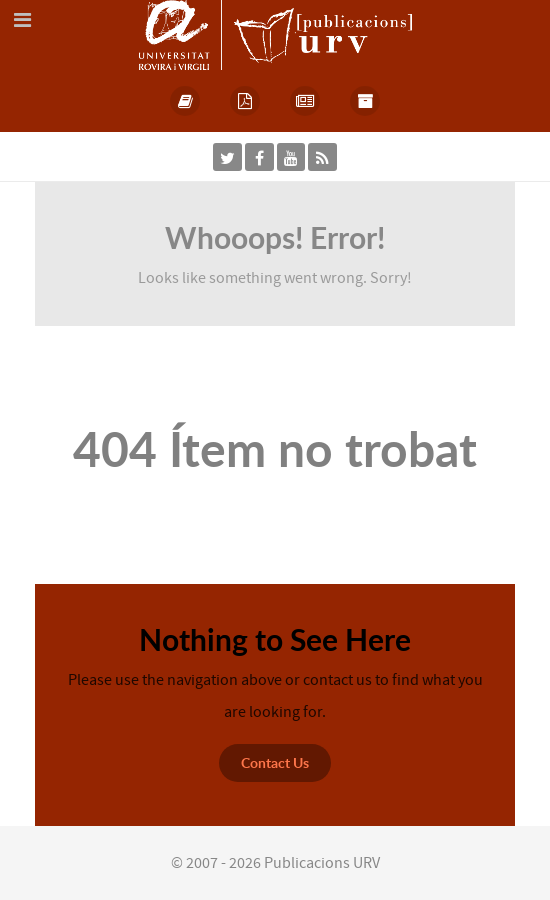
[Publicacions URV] (275, 34)
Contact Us (275, 762)
